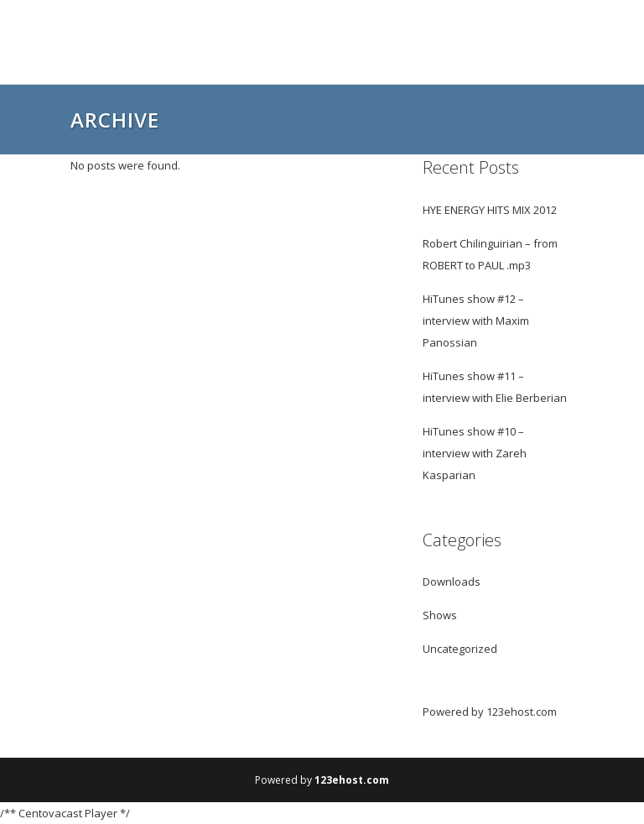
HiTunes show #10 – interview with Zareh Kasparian (475, 453)
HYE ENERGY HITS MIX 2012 (490, 210)
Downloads (452, 581)
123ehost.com (522, 712)
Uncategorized (460, 649)
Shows (440, 615)
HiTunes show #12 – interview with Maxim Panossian (476, 321)
